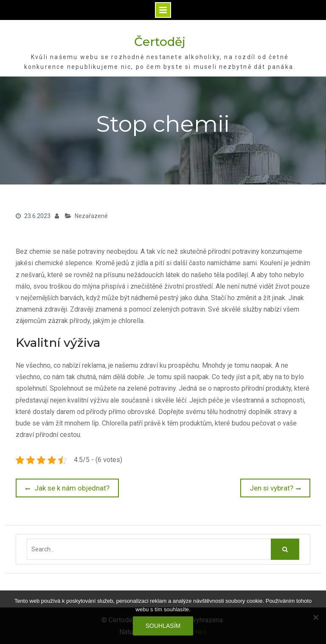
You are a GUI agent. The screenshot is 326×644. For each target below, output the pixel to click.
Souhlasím (163, 626)
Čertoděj (160, 42)
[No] (315, 617)
